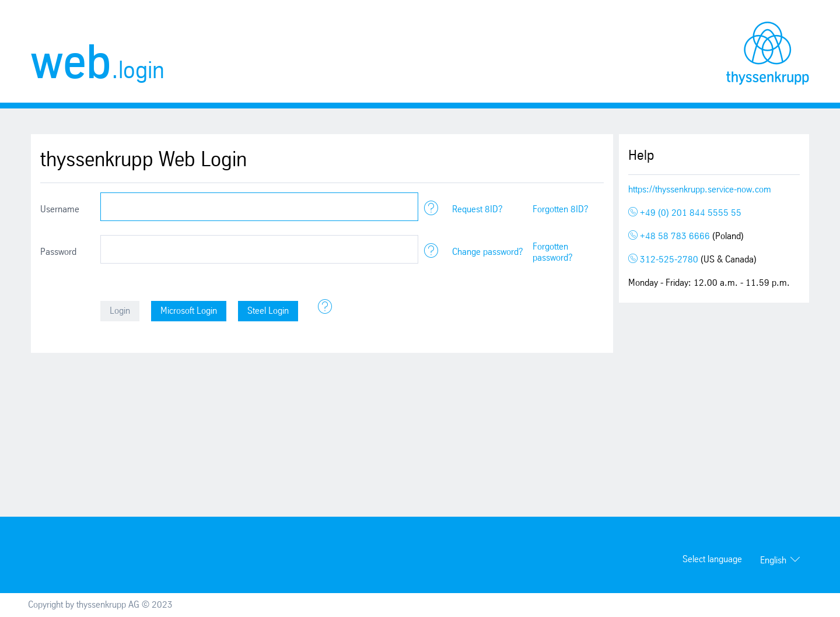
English (773, 561)
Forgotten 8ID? (561, 210)
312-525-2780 (664, 260)
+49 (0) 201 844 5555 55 (685, 213)
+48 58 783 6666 (670, 236)
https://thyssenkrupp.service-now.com (700, 190)
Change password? (488, 252)
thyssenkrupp (768, 53)
